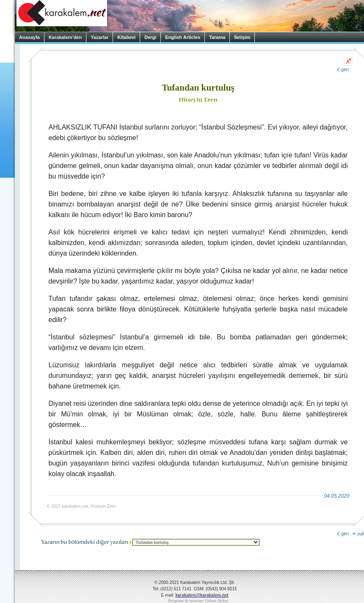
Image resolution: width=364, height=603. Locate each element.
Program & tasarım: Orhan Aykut (198, 601)
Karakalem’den (65, 37)
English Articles (183, 37)
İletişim (242, 37)
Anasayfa (29, 37)
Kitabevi (126, 37)
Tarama (217, 37)
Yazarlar (99, 37)
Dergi (150, 37)
